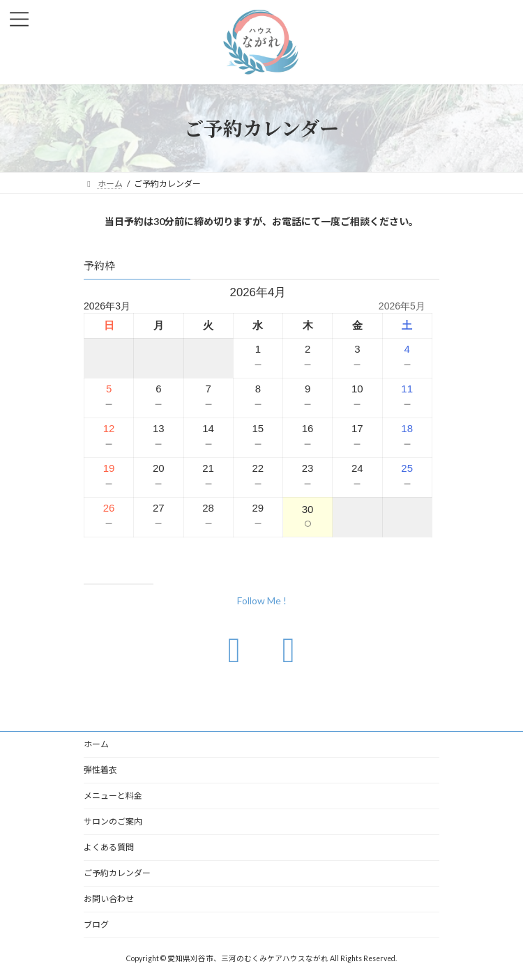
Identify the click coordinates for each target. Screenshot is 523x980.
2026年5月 (402, 306)
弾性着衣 (100, 770)
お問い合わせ (109, 899)
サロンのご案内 (113, 821)
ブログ (96, 925)
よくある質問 (109, 847)
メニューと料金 (113, 796)
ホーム (96, 744)
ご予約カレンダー (117, 873)
